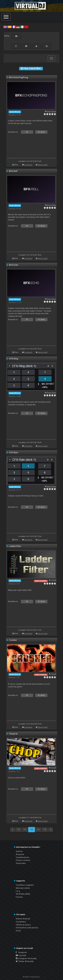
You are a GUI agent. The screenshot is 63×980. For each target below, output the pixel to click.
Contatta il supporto (25, 885)
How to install (43, 165)
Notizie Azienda (23, 919)
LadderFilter (15, 546)
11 (25, 830)
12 (32, 830)
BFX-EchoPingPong (18, 78)
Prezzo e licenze (23, 860)
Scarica (19, 851)
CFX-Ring (14, 359)
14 (45, 830)
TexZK (54, 580)
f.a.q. (18, 891)
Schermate (21, 863)
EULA (18, 931)
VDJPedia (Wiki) (23, 894)
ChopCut (13, 734)
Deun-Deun (52, 111)
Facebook (21, 952)
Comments (28, 165)
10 (18, 830)
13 (38, 830)
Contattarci (21, 922)
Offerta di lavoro (23, 925)
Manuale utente (23, 888)
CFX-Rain (13, 453)
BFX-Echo (14, 265)
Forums (19, 897)
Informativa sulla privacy (27, 928)
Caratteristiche (22, 857)
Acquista (20, 854)
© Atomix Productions (32, 977)
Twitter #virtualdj (25, 961)
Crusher (13, 640)
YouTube (21, 955)
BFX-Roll (13, 171)
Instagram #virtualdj (26, 958)
